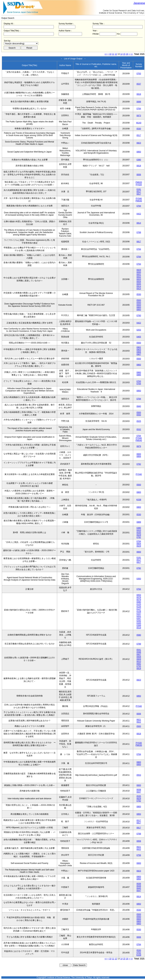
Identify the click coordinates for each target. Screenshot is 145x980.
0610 (139, 661)
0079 (139, 600)
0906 (139, 352)
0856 (139, 456)
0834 (139, 282)
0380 (139, 160)
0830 (139, 272)
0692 (139, 664)
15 (124, 54)
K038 (139, 500)
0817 (139, 194)
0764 (139, 109)
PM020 (139, 182)
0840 (139, 406)
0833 (139, 279)
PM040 (139, 201)
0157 (139, 614)
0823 (139, 143)
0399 (139, 625)
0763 (139, 74)
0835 (139, 284)
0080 (139, 602)
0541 (139, 650)
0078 (139, 597)
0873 (139, 116)
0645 (139, 888)
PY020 (139, 185)
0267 (139, 618)
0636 (139, 884)
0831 (139, 275)
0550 (139, 303)
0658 (139, 841)
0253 (139, 330)
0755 (139, 666)
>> (132, 54)
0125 (139, 604)
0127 (139, 609)
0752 (139, 953)
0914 (139, 286)
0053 (139, 595)
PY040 (139, 199)
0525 (139, 421)
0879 (139, 446)
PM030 (139, 745)
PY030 (139, 743)
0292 (139, 621)
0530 (139, 129)
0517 (139, 135)
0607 (139, 654)
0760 (139, 315)
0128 (139, 611)
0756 (139, 855)
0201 (139, 616)
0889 (139, 522)
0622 (139, 722)
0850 (139, 152)
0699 (139, 102)
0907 (139, 354)
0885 (139, 375)
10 (110, 54)
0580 (139, 635)
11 (113, 54)
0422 (139, 214)
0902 (139, 347)
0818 (139, 94)
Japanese (139, 3)
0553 (139, 775)
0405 (139, 337)
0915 (139, 289)
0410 (139, 530)
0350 (139, 579)
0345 (139, 623)
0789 (139, 644)
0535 (139, 533)
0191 (139, 189)
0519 (139, 628)
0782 (139, 464)
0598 (139, 652)
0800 (139, 307)
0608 (139, 657)
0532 (139, 429)
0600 (139, 305)
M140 (139, 123)
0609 (139, 659)
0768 (139, 232)
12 (116, 54)
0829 (139, 270)
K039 (139, 955)
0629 (139, 535)
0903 (139, 350)
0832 (139, 277)
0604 (139, 544)
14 (121, 54)
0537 (139, 84)
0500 (139, 300)
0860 (139, 372)
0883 (139, 365)
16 (127, 54)
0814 (139, 223)
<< (106, 54)
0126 (139, 607)
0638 (139, 790)
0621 (139, 720)
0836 (139, 175)
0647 (139, 792)
